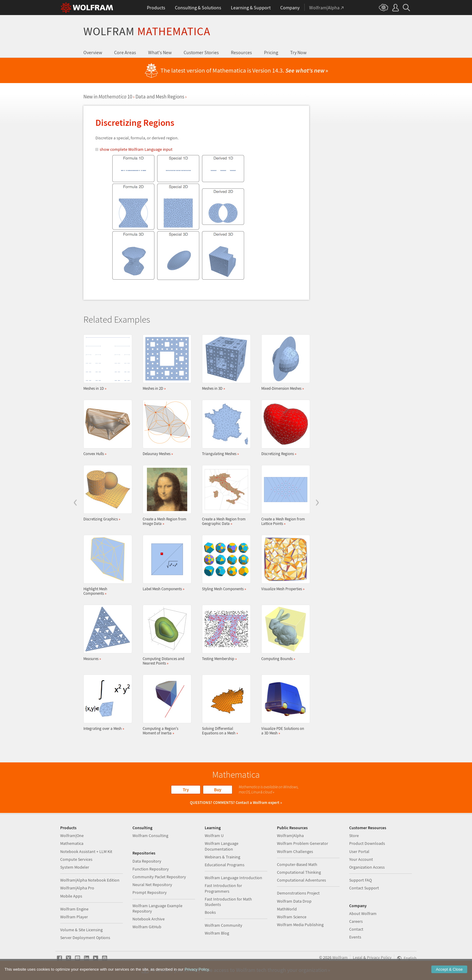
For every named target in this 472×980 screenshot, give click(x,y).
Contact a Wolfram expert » (259, 803)
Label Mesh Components (165, 563)
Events (355, 937)
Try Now (298, 52)
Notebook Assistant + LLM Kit (86, 851)
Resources (241, 52)
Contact (356, 929)
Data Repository (147, 861)
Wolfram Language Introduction (233, 878)
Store (354, 836)
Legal (358, 957)
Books (210, 912)
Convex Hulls (106, 428)
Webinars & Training (222, 857)
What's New (160, 52)
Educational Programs (225, 865)
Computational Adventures (301, 880)
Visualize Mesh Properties (284, 563)
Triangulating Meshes (225, 428)
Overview (93, 52)
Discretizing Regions (284, 428)
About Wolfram (363, 913)
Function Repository (151, 869)
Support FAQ (360, 880)
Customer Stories (201, 52)
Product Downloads (367, 843)
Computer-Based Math (297, 864)
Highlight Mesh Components (106, 565)
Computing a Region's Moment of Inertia (165, 705)
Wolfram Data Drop (294, 901)
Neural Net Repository (152, 885)
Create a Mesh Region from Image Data (165, 495)
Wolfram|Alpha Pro (77, 888)
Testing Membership (225, 633)
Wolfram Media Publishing (300, 925)
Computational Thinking (299, 872)
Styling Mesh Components (225, 563)
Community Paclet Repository (159, 877)
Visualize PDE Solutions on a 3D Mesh (284, 705)
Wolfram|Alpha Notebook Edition (90, 880)
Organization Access (367, 867)
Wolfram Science (292, 917)
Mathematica (72, 843)
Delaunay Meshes (165, 428)
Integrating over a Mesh (106, 703)
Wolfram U (214, 836)
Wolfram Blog (217, 933)
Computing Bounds (284, 633)
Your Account (361, 859)
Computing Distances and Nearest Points (165, 635)
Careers (356, 921)
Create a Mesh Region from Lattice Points (284, 495)
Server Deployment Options (85, 938)
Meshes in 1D (106, 363)
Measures (106, 633)
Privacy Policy (379, 957)
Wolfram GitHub (147, 927)
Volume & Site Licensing (81, 930)
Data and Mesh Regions (160, 97)
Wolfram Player (74, 917)
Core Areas (125, 52)
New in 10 (108, 97)
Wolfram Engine (74, 909)
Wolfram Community (224, 925)
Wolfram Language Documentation (222, 846)
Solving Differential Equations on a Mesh (225, 705)
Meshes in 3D (225, 363)
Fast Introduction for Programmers (223, 888)
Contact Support (364, 888)
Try (186, 790)
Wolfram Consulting (150, 836)
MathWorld (287, 909)
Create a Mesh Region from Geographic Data (225, 495)
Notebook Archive (149, 919)
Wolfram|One (72, 836)
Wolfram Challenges (295, 851)
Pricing (271, 52)
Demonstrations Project (298, 893)
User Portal (359, 851)
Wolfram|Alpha (290, 836)
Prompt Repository (150, 892)
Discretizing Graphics (106, 493)
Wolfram (147, 31)
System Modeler (75, 867)
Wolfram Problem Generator (303, 843)
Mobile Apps (71, 896)
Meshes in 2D (165, 363)
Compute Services (76, 859)
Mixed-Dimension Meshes (284, 363)
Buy (218, 790)
